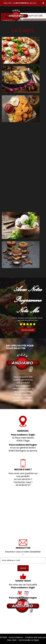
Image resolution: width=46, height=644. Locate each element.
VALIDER (23, 568)
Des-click (12, 640)
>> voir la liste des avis (27, 3)
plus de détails (28, 330)
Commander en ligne (29, 640)
